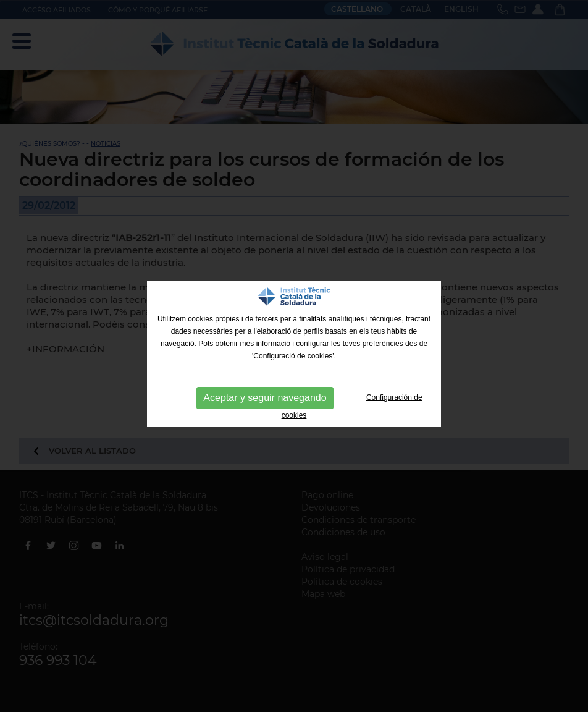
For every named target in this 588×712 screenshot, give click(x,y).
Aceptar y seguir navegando (265, 398)
